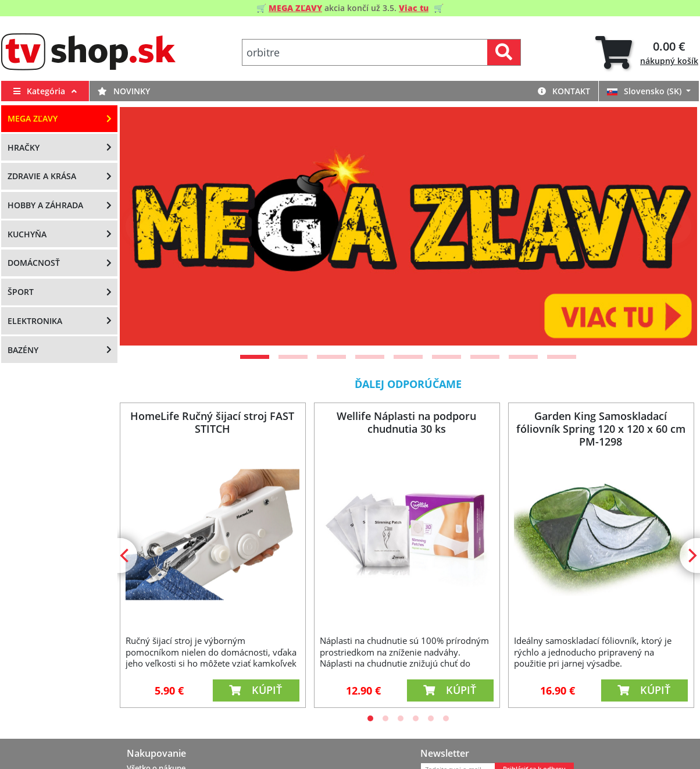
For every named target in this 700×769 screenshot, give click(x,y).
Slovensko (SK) (645, 91)
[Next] (674, 226)
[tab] (647, 53)
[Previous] (143, 226)
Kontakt (564, 91)
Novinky (124, 91)
